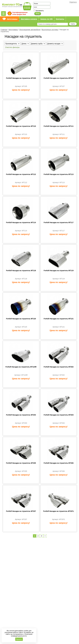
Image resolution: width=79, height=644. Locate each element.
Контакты (60, 19)
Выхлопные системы (50, 30)
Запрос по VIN (46, 19)
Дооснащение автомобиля (30, 30)
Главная (4, 30)
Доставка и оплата (29, 19)
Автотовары (12, 19)
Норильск (73, 2)
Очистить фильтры (12, 47)
